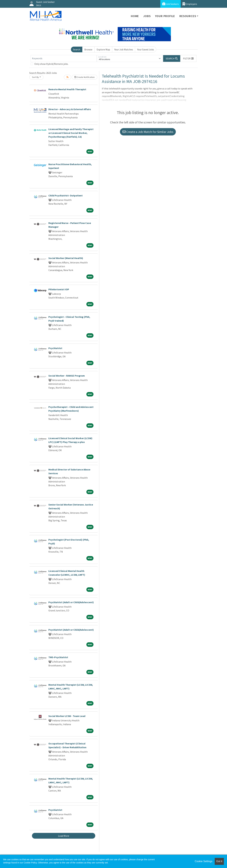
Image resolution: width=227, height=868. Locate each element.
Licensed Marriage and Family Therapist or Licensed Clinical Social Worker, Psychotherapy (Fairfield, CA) (71, 133)
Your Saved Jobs (146, 49)
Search (77, 49)
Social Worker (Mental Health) (66, 258)
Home (135, 16)
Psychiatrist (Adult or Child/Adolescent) (71, 602)
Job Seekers (170, 4)
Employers (190, 4)
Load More (64, 836)
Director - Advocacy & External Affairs (70, 109)
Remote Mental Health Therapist (67, 89)
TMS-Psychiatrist (58, 657)
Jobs (147, 16)
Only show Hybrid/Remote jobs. (51, 64)
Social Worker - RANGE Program (67, 376)
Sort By (35, 77)
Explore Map (103, 49)
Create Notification (84, 77)
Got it (219, 861)
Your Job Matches (124, 49)
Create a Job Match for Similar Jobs (148, 132)
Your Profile (165, 16)
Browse (88, 49)
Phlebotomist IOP (59, 289)
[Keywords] (64, 58)
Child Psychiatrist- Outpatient (65, 195)
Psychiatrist (55, 348)
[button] (188, 58)
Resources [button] (188, 16)
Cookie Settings (204, 861)
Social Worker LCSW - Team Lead (67, 716)
